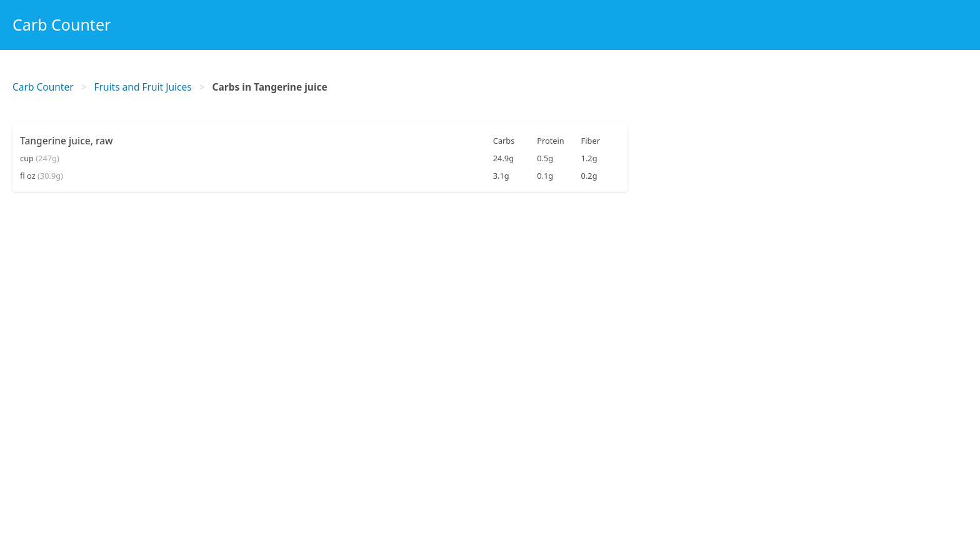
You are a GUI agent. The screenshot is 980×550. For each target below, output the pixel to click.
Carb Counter (62, 24)
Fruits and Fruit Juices (143, 87)
